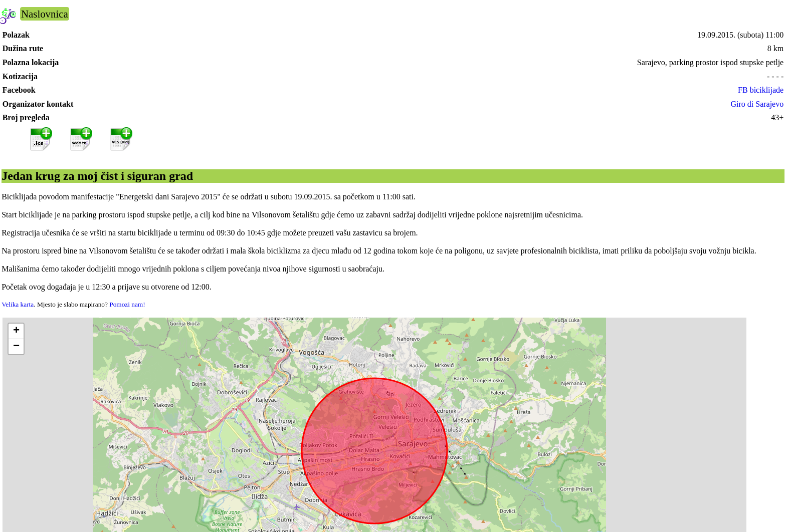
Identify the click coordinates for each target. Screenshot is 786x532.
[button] (16, 331)
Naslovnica (45, 14)
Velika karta (18, 304)
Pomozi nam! (127, 304)
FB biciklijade (761, 90)
